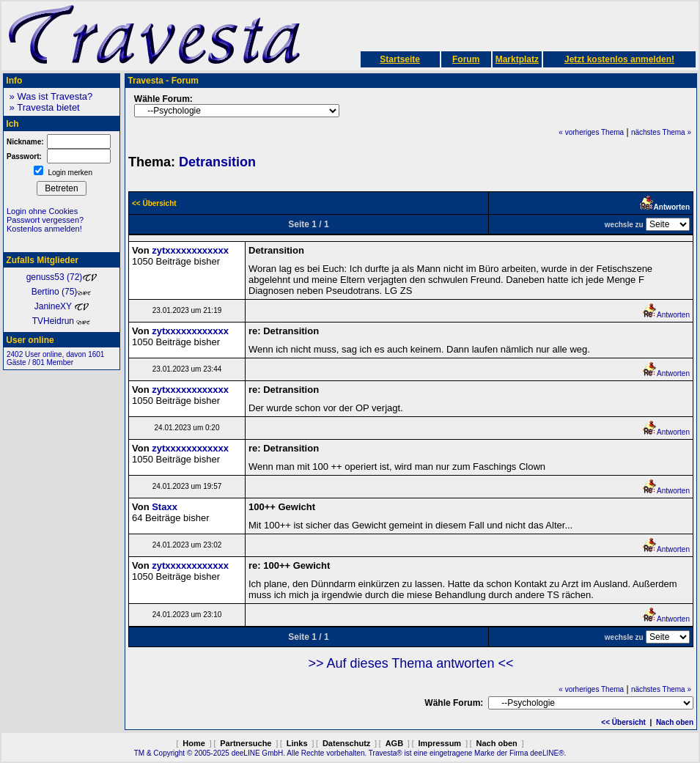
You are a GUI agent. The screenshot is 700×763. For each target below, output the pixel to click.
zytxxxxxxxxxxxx (190, 250)
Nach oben (675, 722)
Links (297, 743)
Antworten (666, 315)
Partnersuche (246, 743)
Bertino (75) (62, 292)
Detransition (217, 162)
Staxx (165, 507)
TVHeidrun (62, 321)
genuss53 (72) (62, 277)
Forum (466, 59)
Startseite (400, 59)
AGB (394, 743)
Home (194, 743)
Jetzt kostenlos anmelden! (619, 59)
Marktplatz (517, 59)
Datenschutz (346, 743)
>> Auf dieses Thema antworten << (411, 663)
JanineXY (62, 306)
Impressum (439, 743)
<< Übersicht (623, 722)
